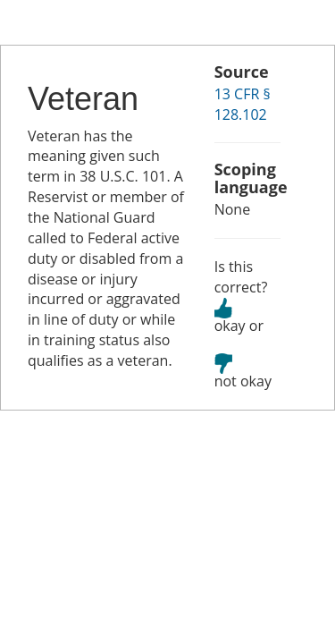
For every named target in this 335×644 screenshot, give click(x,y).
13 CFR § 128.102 (243, 104)
